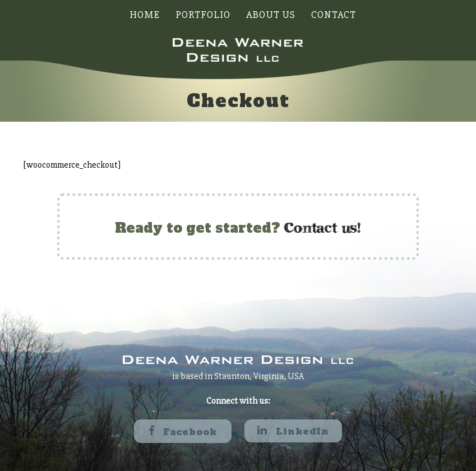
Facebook (183, 432)
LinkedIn (293, 431)
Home (145, 15)
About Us (271, 15)
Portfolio (203, 15)
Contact (334, 15)
